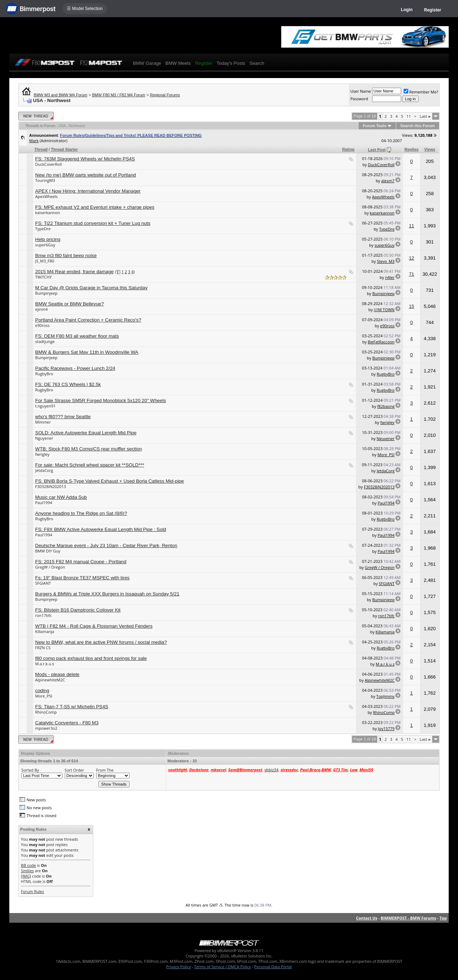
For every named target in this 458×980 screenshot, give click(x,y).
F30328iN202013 (50, 486)
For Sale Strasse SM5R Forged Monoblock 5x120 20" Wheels (101, 400)
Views (430, 149)
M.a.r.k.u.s (45, 664)
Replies (411, 149)
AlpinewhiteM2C (50, 680)
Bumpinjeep (46, 293)
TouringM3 (45, 180)
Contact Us (367, 918)
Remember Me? (421, 92)
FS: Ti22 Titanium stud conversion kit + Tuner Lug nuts (93, 223)
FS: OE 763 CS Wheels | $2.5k (68, 384)
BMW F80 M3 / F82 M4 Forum (119, 95)
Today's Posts (231, 63)
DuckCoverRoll (48, 164)
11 (409, 116)
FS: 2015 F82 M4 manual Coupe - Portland (81, 562)
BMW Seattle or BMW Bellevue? (69, 304)
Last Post (377, 150)
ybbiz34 (271, 770)
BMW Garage (147, 63)
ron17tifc (43, 615)
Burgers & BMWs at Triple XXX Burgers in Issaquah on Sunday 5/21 (107, 594)
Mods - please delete (57, 674)
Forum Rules (33, 891)
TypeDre (43, 229)
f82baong (386, 406)
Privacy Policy (179, 967)
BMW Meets (178, 63)
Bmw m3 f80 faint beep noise (66, 255)
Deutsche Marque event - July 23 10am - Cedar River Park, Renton (106, 545)
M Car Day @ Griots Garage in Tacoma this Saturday (91, 288)
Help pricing (48, 239)
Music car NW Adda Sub (61, 497)
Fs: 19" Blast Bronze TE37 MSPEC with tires (82, 578)
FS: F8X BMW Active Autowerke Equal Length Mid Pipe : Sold (101, 529)
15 (412, 306)
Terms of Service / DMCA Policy (222, 967)
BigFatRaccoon (381, 342)
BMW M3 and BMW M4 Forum (60, 95)
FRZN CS (43, 648)
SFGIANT (43, 583)
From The (105, 770)
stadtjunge (45, 341)
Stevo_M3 (386, 261)
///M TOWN (384, 310)
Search (257, 63)
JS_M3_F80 (45, 261)
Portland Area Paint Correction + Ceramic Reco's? (88, 320)
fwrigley (388, 422)
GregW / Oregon (50, 567)
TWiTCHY (43, 277)
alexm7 (388, 181)
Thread (41, 149)
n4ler (390, 277)
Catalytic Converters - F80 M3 (67, 723)
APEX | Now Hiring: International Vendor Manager (88, 191)
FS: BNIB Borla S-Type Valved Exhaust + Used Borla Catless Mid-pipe (109, 481)
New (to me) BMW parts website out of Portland (85, 175)
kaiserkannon (47, 213)
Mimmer (43, 422)
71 (412, 274)
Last (425, 116)
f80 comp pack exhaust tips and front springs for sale (91, 658)
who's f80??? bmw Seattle (63, 417)
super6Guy (45, 245)
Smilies (28, 871)
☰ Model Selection (85, 9)
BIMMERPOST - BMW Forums (408, 918)
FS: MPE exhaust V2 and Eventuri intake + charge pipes (95, 207)
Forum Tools (375, 126)
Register (433, 10)
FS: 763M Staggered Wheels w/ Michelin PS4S (85, 159)
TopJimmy (386, 696)
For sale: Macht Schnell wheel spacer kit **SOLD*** (89, 465)
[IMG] (26, 876)
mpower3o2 (46, 728)
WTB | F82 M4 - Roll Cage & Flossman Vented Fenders (94, 626)
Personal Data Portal (273, 967)
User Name (361, 91)
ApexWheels (46, 196)
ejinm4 (41, 309)
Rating (348, 149)
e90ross (42, 325)
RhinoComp (46, 712)
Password (359, 99)
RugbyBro (44, 374)
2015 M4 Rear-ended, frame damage (74, 272)
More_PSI (386, 455)
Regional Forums (165, 95)
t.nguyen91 (45, 406)
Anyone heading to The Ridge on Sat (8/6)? (81, 513)
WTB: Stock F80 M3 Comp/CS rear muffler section (88, 449)
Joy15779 (386, 728)
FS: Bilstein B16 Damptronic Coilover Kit (78, 610)
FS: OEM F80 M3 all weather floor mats (77, 336)
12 (412, 258)
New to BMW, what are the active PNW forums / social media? (101, 642)
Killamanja (45, 631)
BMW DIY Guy (48, 551)
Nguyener (44, 438)
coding (42, 691)
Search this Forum (418, 126)
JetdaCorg (44, 470)
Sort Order (74, 770)
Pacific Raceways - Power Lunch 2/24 (75, 368)
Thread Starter (64, 149)
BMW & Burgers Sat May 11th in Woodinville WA (87, 352)
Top (443, 918)
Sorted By (30, 770)
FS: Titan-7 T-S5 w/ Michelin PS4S (72, 707)
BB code (29, 865)
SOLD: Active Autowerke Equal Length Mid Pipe (86, 433)
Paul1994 (43, 503)
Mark (34, 141)
